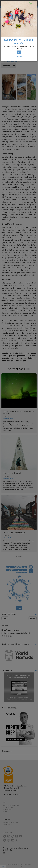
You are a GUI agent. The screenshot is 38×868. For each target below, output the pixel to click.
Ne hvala (19, 56)
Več (19, 52)
